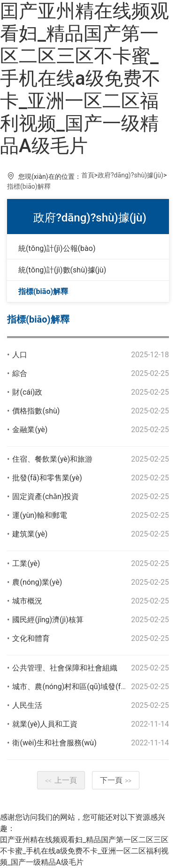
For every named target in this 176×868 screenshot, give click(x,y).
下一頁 (116, 780)
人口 (20, 355)
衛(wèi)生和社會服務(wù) (54, 743)
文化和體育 (31, 638)
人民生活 (27, 705)
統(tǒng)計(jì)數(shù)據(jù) (62, 270)
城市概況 (27, 601)
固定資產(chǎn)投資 (46, 497)
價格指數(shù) (36, 411)
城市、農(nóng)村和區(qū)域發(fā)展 (73, 687)
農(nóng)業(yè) (37, 582)
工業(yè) (26, 563)
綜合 (20, 373)
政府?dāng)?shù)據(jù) (130, 175)
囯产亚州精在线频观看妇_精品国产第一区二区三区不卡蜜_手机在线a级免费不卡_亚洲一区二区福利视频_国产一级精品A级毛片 (84, 78)
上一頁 (61, 780)
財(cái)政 (27, 392)
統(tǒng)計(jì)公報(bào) (57, 248)
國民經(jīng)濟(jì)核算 (48, 620)
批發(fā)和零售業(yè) (47, 478)
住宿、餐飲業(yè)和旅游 (52, 459)
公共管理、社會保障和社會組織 (65, 668)
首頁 (88, 175)
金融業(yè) (30, 430)
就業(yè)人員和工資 (45, 724)
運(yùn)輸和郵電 (39, 515)
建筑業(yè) (30, 534)
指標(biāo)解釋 (29, 186)
